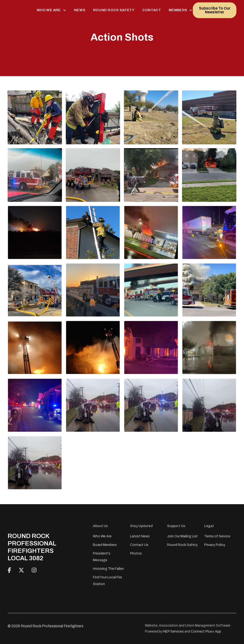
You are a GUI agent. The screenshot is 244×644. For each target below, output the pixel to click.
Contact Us (139, 545)
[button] (52, 10)
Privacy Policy (215, 545)
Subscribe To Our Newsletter (215, 10)
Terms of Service (217, 536)
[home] (18, 10)
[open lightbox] (35, 117)
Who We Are (102, 536)
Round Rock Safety (114, 10)
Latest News (140, 536)
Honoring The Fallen (108, 569)
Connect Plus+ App (206, 631)
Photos (136, 553)
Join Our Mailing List (182, 536)
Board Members (105, 545)
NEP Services (173, 631)
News (80, 10)
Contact (152, 10)
